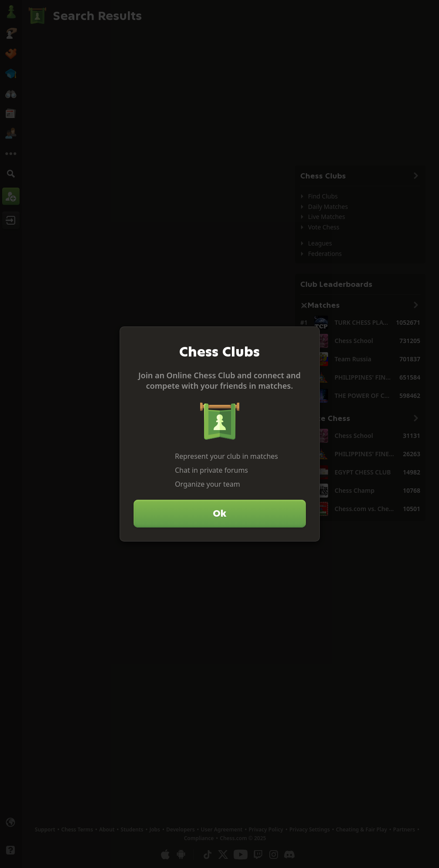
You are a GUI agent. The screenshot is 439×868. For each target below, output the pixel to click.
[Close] (309, 337)
